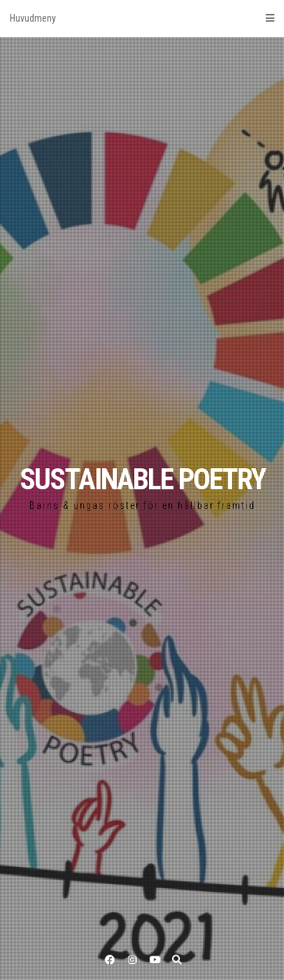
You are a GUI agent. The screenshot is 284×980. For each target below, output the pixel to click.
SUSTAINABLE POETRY (142, 479)
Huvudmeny (142, 18)
